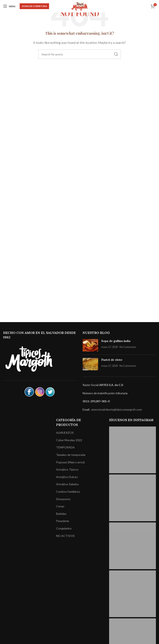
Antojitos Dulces (67, 477)
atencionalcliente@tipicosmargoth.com (116, 409)
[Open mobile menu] (9, 6)
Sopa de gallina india (116, 341)
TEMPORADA (65, 447)
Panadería (63, 521)
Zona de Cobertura (34, 6)
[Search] (79, 54)
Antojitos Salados (67, 484)
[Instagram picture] (132, 450)
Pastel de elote (112, 360)
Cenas (60, 506)
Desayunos (63, 499)
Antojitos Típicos (67, 469)
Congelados (64, 528)
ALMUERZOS (65, 433)
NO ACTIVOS (65, 536)
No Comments (128, 347)
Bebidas (61, 514)
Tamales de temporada (71, 455)
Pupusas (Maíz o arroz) (70, 462)
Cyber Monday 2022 (69, 440)
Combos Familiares (68, 492)
